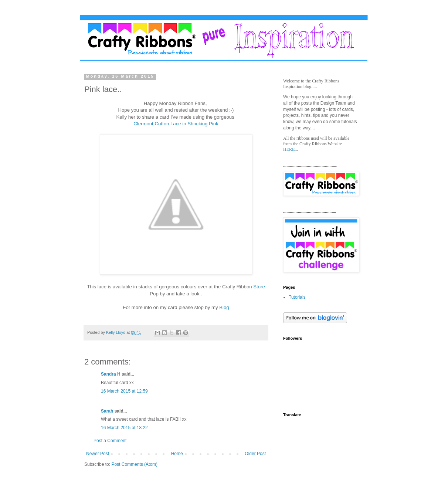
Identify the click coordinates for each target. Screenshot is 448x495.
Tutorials (297, 297)
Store (259, 287)
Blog (224, 307)
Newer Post (98, 454)
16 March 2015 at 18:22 (124, 428)
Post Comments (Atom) (134, 464)
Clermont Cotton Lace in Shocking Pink (176, 124)
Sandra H (111, 374)
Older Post (255, 454)
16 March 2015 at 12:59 (124, 391)
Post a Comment (110, 441)
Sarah (107, 411)
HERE (289, 149)
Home (177, 454)
